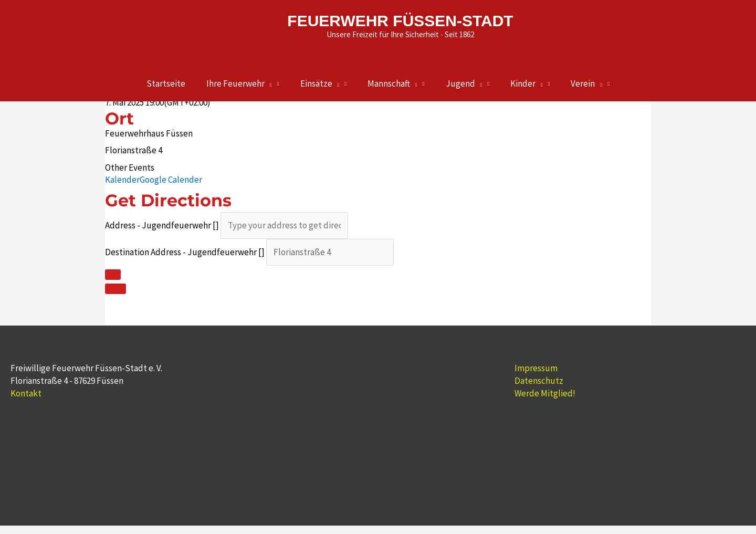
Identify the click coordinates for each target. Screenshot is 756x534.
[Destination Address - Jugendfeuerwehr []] (330, 252)
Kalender (122, 180)
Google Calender (171, 180)
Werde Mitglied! (545, 393)
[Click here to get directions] (113, 275)
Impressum (536, 368)
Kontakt (26, 393)
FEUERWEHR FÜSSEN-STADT (400, 21)
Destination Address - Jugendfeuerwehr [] (185, 252)
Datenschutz (539, 381)
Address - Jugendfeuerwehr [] (162, 225)
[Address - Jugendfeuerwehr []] (284, 226)
